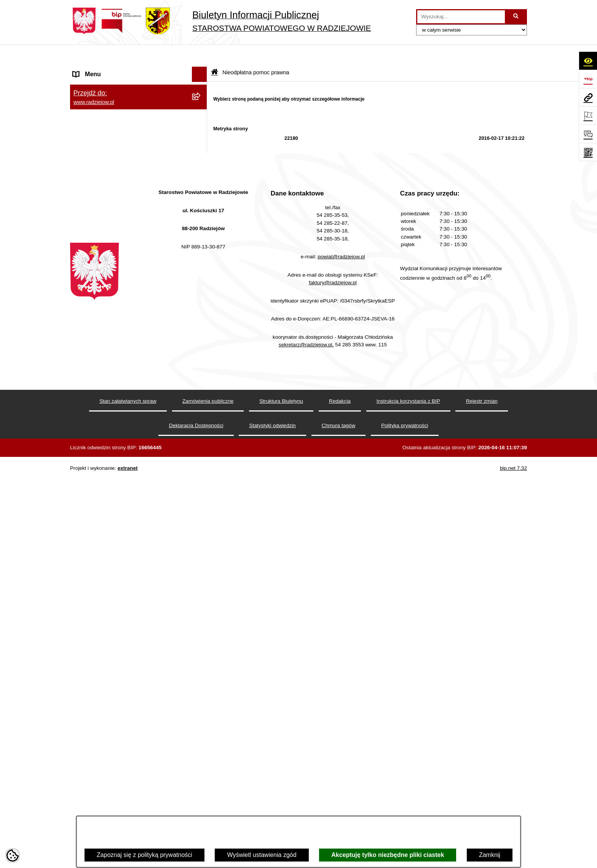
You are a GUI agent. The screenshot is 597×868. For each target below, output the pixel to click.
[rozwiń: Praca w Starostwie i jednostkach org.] (201, 156)
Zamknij (490, 855)
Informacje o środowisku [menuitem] (106, 171)
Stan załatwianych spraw (128, 807)
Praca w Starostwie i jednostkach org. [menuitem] (124, 155)
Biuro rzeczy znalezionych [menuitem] (108, 308)
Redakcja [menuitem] (86, 100)
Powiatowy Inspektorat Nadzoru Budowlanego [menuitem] (116, 190)
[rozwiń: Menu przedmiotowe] (201, 86)
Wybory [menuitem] (83, 292)
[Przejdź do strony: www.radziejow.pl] (588, 97)
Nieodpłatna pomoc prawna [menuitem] (110, 323)
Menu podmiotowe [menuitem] (98, 70)
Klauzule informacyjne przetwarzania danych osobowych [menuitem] (123, 135)
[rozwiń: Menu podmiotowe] (201, 70)
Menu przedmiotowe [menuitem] (101, 85)
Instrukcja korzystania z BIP (408, 807)
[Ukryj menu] (200, 55)
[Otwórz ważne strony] (588, 115)
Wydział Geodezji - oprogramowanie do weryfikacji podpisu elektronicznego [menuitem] (126, 239)
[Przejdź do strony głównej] (220, 21)
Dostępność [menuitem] (89, 520)
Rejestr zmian (482, 807)
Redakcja (340, 807)
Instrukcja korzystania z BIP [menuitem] (111, 116)
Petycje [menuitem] (83, 444)
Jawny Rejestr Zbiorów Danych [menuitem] (115, 489)
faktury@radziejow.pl (333, 688)
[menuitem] (139, 343)
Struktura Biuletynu (281, 807)
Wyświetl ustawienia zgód (262, 855)
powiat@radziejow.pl (341, 663)
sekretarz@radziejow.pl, (306, 751)
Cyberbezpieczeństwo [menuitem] (103, 505)
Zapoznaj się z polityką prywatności (144, 855)
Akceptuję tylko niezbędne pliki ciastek (388, 855)
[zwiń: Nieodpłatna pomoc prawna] (201, 323)
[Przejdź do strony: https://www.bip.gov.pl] (588, 79)
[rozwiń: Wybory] (201, 293)
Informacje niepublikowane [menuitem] (109, 474)
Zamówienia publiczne (208, 807)
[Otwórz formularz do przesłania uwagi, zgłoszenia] (588, 134)
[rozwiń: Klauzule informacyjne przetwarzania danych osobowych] (201, 131)
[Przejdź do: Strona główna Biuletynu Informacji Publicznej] (215, 53)
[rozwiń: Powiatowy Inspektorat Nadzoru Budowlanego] (201, 186)
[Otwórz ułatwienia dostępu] (588, 61)
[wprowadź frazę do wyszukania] (461, 17)
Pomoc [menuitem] (83, 459)
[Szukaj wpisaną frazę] (516, 17)
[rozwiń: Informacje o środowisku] (201, 171)
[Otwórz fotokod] (588, 152)
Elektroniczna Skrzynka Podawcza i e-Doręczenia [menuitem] (125, 215)
